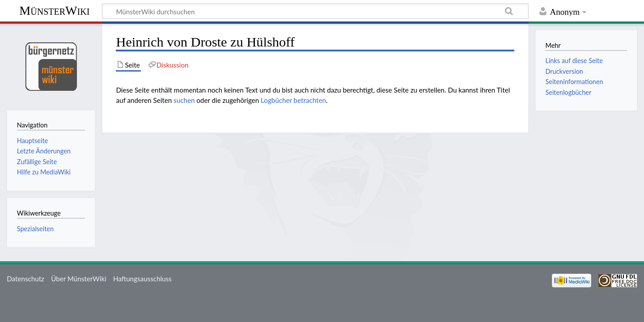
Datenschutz (25, 279)
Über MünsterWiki (79, 279)
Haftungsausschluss (142, 279)
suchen (184, 100)
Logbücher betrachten (293, 100)
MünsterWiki (54, 11)
